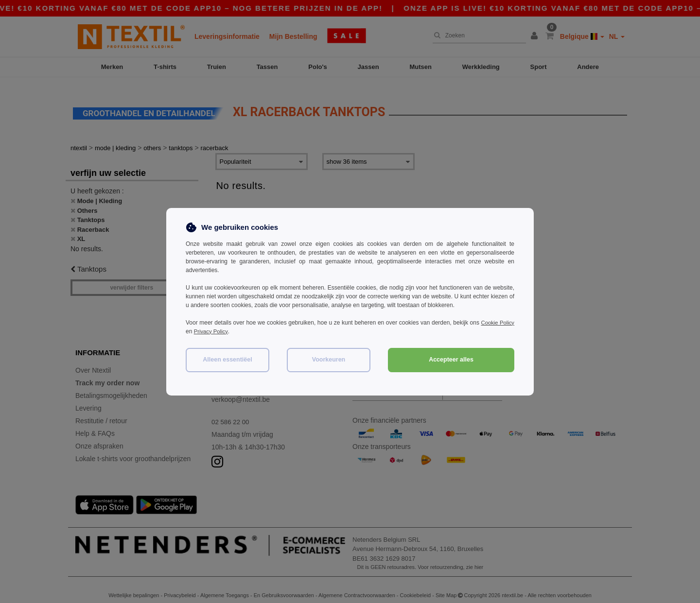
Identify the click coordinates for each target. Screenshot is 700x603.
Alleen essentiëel (227, 360)
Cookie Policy (497, 323)
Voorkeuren (329, 360)
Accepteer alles (451, 360)
